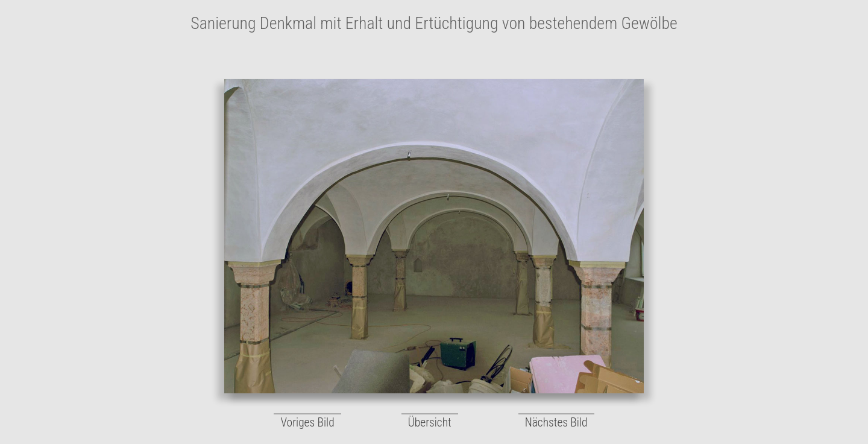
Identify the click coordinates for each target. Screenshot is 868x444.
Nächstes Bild (556, 423)
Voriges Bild (307, 423)
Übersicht (430, 423)
